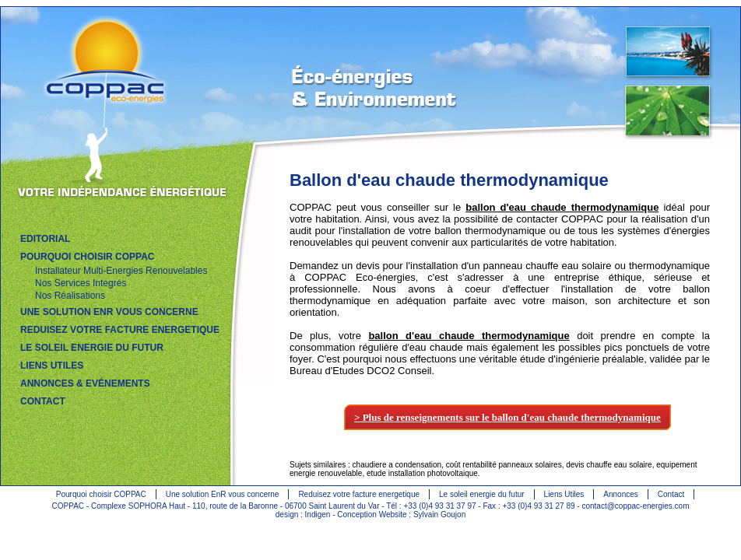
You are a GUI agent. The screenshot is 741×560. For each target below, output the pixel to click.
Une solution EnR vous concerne (223, 494)
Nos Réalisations (70, 296)
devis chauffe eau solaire (609, 465)
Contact (671, 494)
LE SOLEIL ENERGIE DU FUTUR (92, 348)
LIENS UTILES (52, 366)
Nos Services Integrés (81, 283)
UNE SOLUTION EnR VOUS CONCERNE (109, 312)
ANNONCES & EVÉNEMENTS (85, 383)
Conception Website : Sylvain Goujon (401, 514)
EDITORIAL (45, 239)
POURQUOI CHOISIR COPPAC (87, 257)
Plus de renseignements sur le (512, 417)
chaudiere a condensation (397, 465)
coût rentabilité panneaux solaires (504, 465)
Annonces (620, 494)
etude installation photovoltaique (422, 473)
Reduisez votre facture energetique (359, 494)
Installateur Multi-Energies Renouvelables (121, 271)
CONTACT (43, 401)
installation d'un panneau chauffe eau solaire (511, 266)
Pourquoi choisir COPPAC (101, 494)
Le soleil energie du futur (482, 494)
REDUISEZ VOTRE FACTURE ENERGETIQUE (120, 330)
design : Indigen (304, 514)
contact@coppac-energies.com (635, 506)
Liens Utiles (564, 494)
